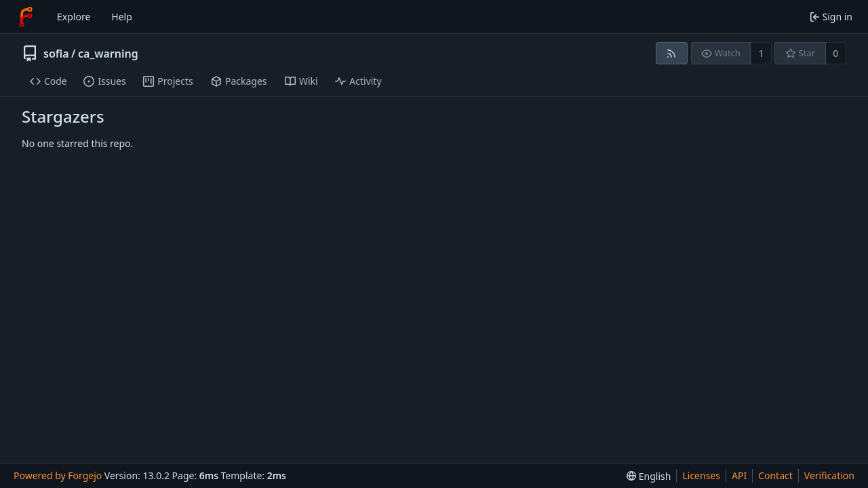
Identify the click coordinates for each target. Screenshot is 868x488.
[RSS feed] (672, 53)
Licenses (701, 475)
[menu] (649, 476)
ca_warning (108, 54)
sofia (56, 54)
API (739, 475)
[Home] (26, 17)
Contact (775, 475)
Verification (829, 475)
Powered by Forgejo (58, 475)
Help (122, 17)
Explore (74, 17)
